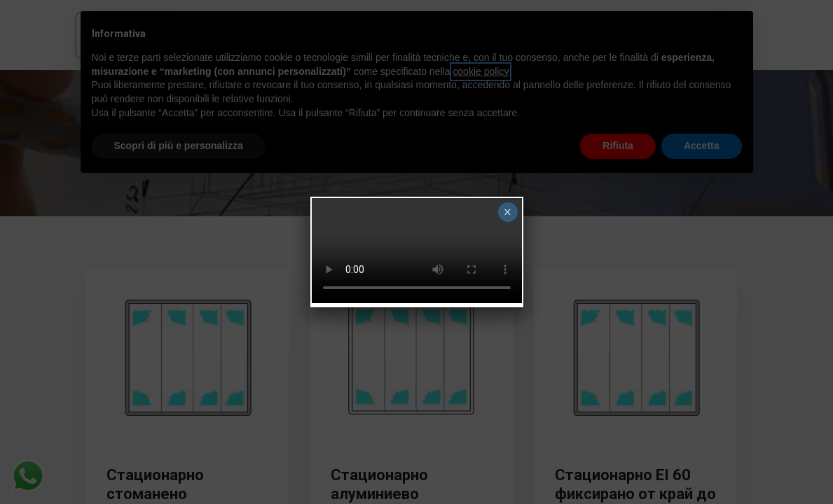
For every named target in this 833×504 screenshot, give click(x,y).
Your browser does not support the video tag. (417, 251)
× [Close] (508, 212)
